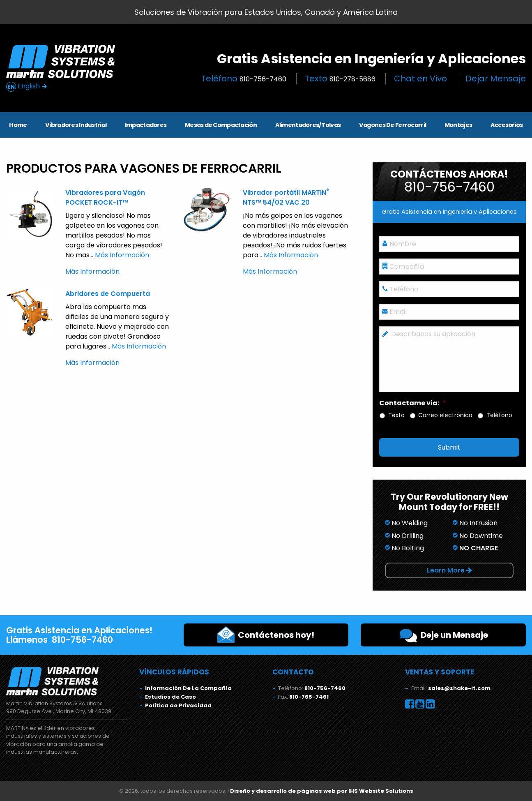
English (27, 87)
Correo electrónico (445, 415)
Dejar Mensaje (496, 78)
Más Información (122, 255)
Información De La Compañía (188, 688)
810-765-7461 (309, 697)
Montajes (458, 125)
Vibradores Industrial (76, 125)
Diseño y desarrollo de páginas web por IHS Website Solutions (322, 791)
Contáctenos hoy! (266, 635)
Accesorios (507, 125)
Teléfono (244, 78)
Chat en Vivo (420, 78)
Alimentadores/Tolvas (308, 125)
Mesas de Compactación (221, 125)
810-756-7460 (325, 688)
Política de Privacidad (178, 705)
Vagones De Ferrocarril (393, 125)
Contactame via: (413, 403)
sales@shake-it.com (459, 688)
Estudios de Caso (170, 697)
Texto (340, 78)
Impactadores (146, 125)
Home (18, 125)
